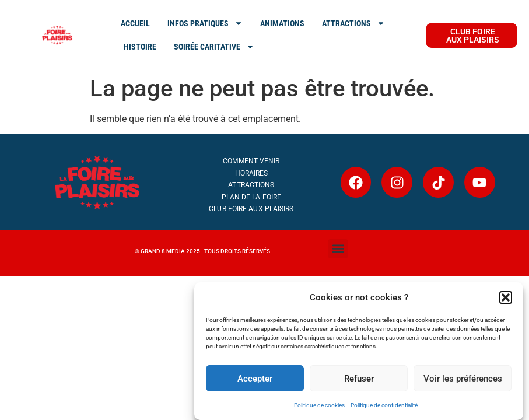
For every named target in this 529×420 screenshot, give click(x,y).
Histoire (140, 47)
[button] (506, 297)
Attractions (251, 185)
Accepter (255, 379)
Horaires (252, 173)
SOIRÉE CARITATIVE (214, 47)
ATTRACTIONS (353, 23)
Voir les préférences (463, 379)
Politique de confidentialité (384, 405)
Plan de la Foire (252, 197)
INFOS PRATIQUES (205, 23)
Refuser (359, 379)
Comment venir (251, 161)
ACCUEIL (135, 23)
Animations (282, 23)
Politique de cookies (319, 405)
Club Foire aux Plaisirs (251, 209)
